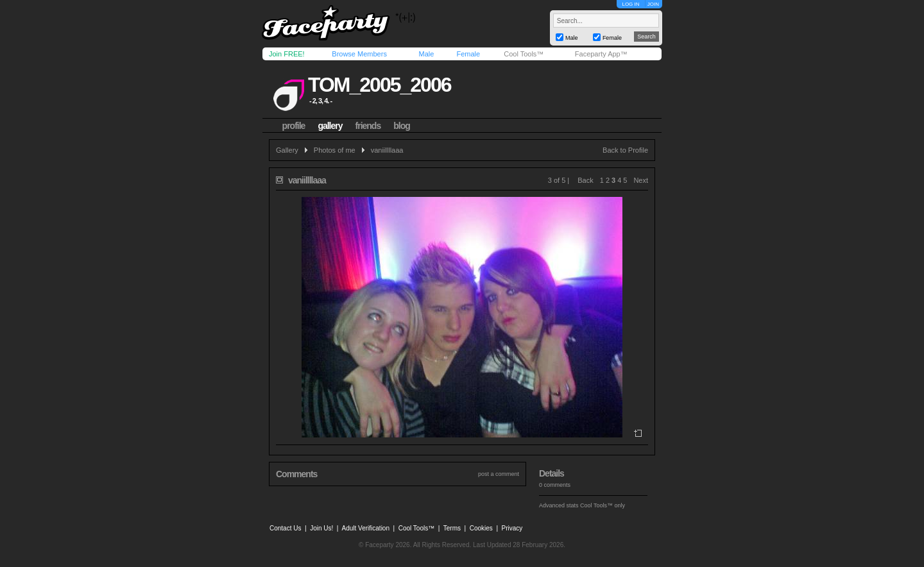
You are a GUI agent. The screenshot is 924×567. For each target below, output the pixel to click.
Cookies (481, 528)
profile (294, 126)
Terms (452, 528)
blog (402, 126)
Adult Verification (365, 528)
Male (426, 54)
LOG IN (630, 4)
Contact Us (285, 528)
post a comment (499, 474)
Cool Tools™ (524, 54)
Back (585, 180)
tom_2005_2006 (379, 85)
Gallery (287, 150)
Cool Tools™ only (603, 505)
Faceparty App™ (601, 54)
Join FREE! (287, 54)
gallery (330, 126)
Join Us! (321, 528)
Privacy (512, 528)
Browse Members (359, 54)
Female (468, 54)
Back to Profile (625, 150)
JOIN (653, 4)
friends (368, 126)
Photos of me (335, 150)
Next (641, 180)
